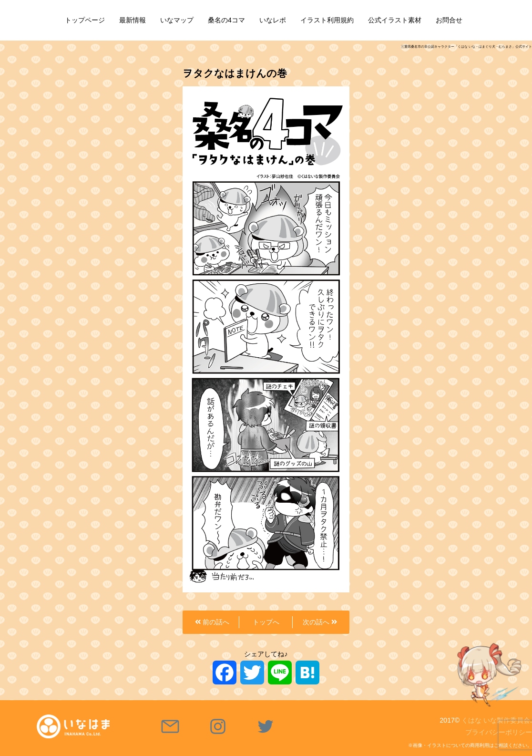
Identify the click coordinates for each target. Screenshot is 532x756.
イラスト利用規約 (327, 20)
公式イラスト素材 (395, 20)
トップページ (85, 20)
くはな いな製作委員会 (496, 720)
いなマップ (177, 20)
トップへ (266, 622)
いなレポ (273, 20)
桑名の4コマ (226, 20)
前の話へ (212, 622)
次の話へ (320, 622)
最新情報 (133, 20)
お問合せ (449, 20)
